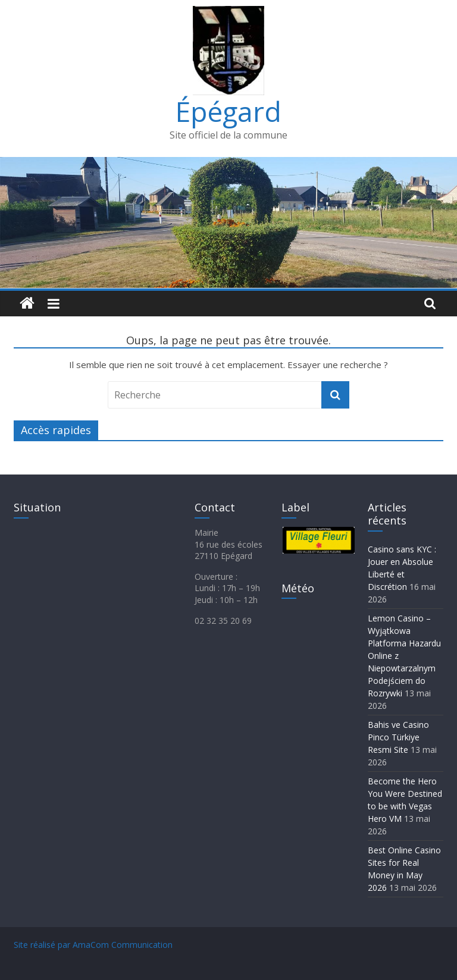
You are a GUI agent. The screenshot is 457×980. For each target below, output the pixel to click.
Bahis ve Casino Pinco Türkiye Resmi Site (398, 737)
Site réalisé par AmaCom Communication (93, 945)
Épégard (228, 111)
